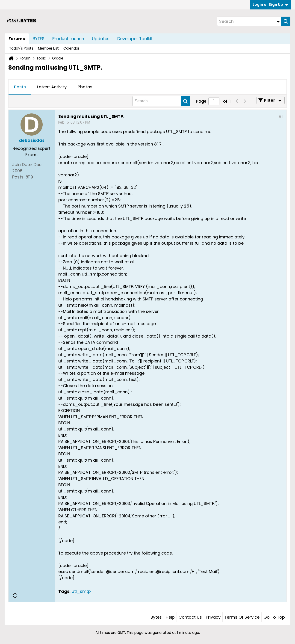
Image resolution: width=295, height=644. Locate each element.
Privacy (213, 617)
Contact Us (190, 617)
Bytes (156, 617)
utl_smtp (81, 591)
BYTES (39, 39)
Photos (85, 87)
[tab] (20, 87)
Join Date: (22, 165)
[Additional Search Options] (278, 21)
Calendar (71, 48)
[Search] (249, 21)
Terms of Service (242, 617)
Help (170, 617)
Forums (17, 39)
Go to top (274, 617)
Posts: (18, 177)
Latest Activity (52, 87)
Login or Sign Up (270, 4)
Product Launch (68, 39)
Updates (101, 39)
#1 (281, 117)
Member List (48, 48)
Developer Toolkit (135, 39)
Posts (20, 87)
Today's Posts (21, 48)
